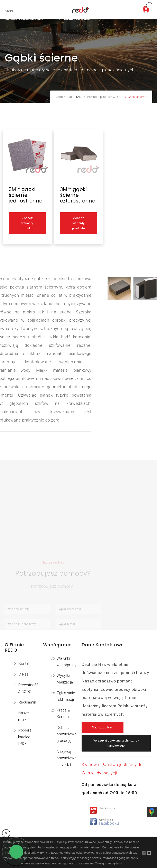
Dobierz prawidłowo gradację (67, 734)
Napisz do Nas (103, 728)
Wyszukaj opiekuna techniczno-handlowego (116, 743)
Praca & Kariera (63, 713)
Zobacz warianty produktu (27, 223)
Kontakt (25, 663)
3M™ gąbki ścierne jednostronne (26, 195)
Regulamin (27, 702)
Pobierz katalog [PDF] (25, 737)
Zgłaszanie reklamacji (66, 696)
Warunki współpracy (67, 662)
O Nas (24, 674)
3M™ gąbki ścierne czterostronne (78, 195)
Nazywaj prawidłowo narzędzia (67, 758)
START (78, 97)
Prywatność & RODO (28, 688)
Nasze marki (24, 716)
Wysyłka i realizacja (65, 679)
